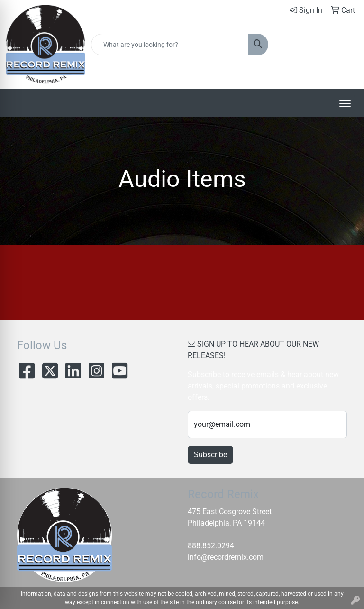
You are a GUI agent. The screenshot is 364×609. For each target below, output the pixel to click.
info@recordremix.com (226, 557)
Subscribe (210, 455)
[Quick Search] (170, 45)
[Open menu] (345, 103)
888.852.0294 (211, 546)
